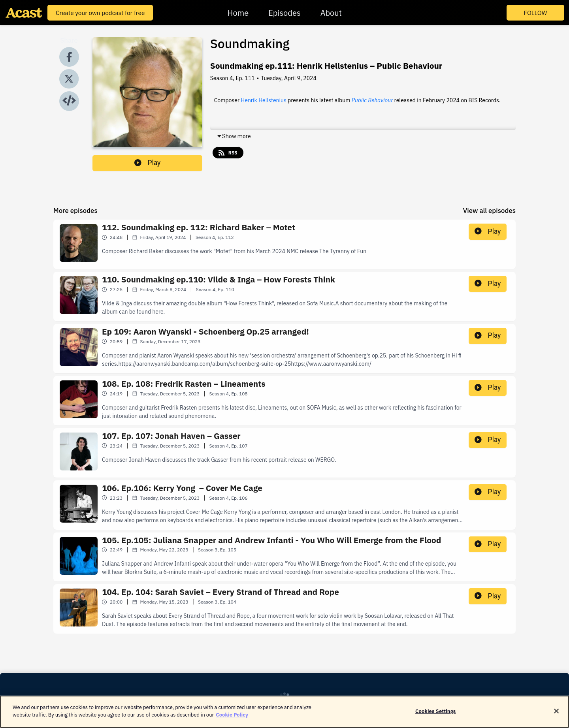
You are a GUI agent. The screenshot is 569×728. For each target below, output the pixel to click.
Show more (234, 136)
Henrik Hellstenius (263, 100)
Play (147, 163)
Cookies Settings (435, 714)
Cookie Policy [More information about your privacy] (232, 718)
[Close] (556, 714)
